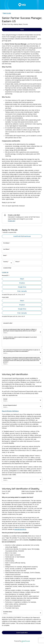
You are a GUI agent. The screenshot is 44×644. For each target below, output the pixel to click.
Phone (18, 262)
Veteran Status (7, 478)
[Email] (22, 258)
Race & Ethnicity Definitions (10, 411)
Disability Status (8, 612)
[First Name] (22, 245)
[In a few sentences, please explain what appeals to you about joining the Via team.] (22, 343)
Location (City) (7, 268)
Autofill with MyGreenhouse (22, 236)
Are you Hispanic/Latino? (10, 405)
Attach (22, 279)
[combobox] (3, 263)
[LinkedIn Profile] (22, 325)
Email (5, 255)
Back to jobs (6, 13)
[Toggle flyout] (11, 263)
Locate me (5, 272)
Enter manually (22, 291)
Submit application (22, 633)
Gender (5, 399)
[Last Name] (22, 251)
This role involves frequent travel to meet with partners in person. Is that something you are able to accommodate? (22, 351)
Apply (22, 30)
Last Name (7, 249)
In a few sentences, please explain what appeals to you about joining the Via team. (20, 338)
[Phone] (28, 264)
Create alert (12, 221)
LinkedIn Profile (8, 323)
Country (6, 262)
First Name (7, 243)
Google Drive (22, 287)
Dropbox (22, 283)
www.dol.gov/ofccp (20, 529)
